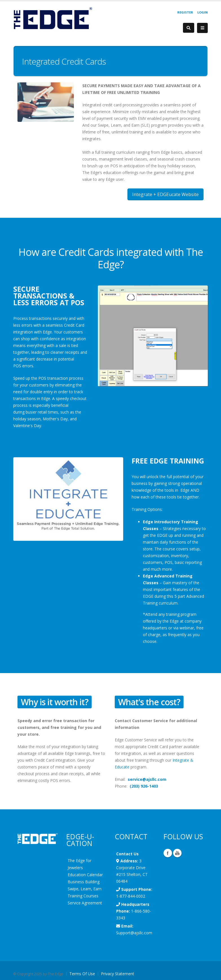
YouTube (177, 853)
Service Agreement (85, 903)
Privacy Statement (118, 974)
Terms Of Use (82, 974)
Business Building (84, 882)
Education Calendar (85, 875)
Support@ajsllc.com (134, 933)
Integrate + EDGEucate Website (165, 194)
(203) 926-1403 (144, 786)
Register (185, 12)
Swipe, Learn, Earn (85, 889)
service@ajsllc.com (147, 779)
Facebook (168, 853)
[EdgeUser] (53, 19)
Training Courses (83, 896)
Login (203, 12)
